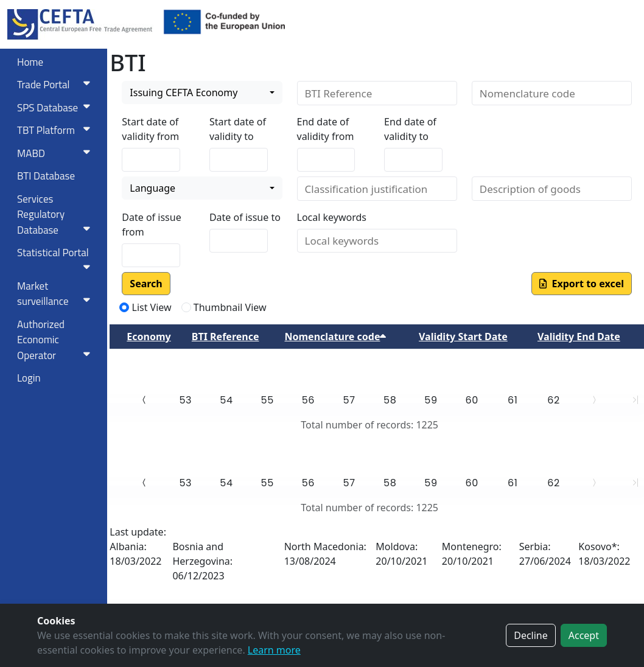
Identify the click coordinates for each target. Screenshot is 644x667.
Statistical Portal (56, 258)
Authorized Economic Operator (56, 340)
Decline (531, 635)
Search (146, 284)
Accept (584, 635)
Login (29, 378)
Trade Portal (56, 85)
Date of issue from (151, 225)
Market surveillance (56, 294)
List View (152, 307)
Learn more (274, 650)
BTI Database (46, 176)
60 (471, 400)
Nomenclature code (335, 337)
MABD (56, 153)
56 (308, 400)
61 (513, 400)
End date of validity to (410, 129)
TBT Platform (56, 130)
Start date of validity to (238, 129)
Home (30, 62)
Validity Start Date (463, 337)
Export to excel (582, 284)
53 (185, 400)
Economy (149, 337)
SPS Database (56, 108)
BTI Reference (226, 337)
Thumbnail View (230, 307)
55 (268, 400)
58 (390, 400)
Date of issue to (245, 217)
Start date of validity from (150, 129)
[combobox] (202, 93)
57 (349, 400)
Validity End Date (579, 337)
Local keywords (332, 217)
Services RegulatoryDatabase (56, 215)
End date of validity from (326, 129)
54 (226, 400)
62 (554, 400)
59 (431, 400)
